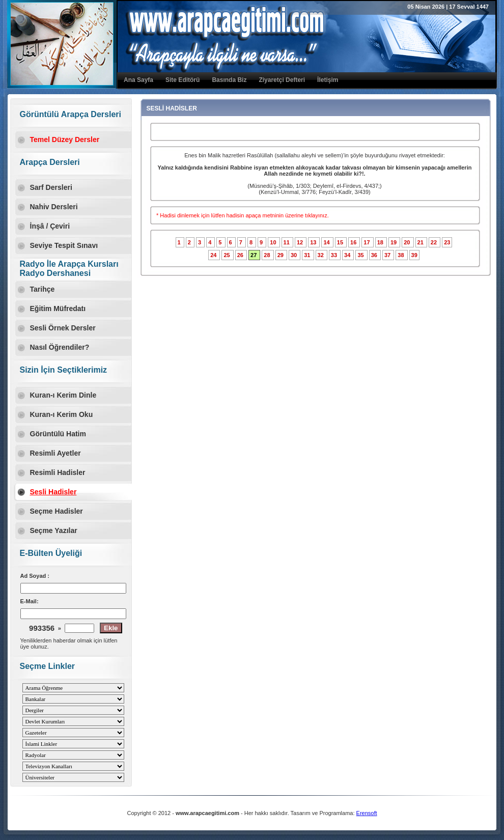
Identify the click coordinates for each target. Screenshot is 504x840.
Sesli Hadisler (53, 492)
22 (435, 242)
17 (367, 242)
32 (321, 255)
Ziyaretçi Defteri (282, 80)
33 (335, 255)
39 (414, 255)
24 (214, 255)
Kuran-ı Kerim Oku (62, 414)
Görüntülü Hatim (58, 434)
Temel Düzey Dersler (65, 139)
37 (388, 255)
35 (361, 255)
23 (447, 242)
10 (274, 242)
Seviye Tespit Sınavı (64, 245)
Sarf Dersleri (51, 187)
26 (241, 255)
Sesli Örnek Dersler (63, 328)
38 (401, 255)
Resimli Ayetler (55, 453)
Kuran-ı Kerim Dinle (63, 395)
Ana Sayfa (138, 80)
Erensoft (367, 813)
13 (314, 242)
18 (381, 242)
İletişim (328, 80)
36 (375, 255)
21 (421, 242)
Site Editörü (183, 80)
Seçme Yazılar (54, 530)
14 (327, 242)
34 (348, 255)
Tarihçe (43, 289)
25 (227, 255)
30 (295, 255)
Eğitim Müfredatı (58, 309)
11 (287, 242)
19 (394, 242)
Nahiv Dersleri (54, 207)
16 (354, 242)
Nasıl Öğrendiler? (60, 347)
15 (341, 242)
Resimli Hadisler (58, 472)
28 (268, 255)
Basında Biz (229, 80)
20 (408, 242)
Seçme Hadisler (57, 511)
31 (308, 255)
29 (281, 255)
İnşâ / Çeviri (50, 226)
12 (301, 242)
